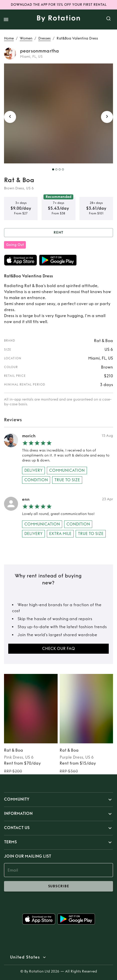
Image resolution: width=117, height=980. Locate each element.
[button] (58, 800)
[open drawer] (6, 19)
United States (25, 957)
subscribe (58, 886)
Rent (58, 233)
